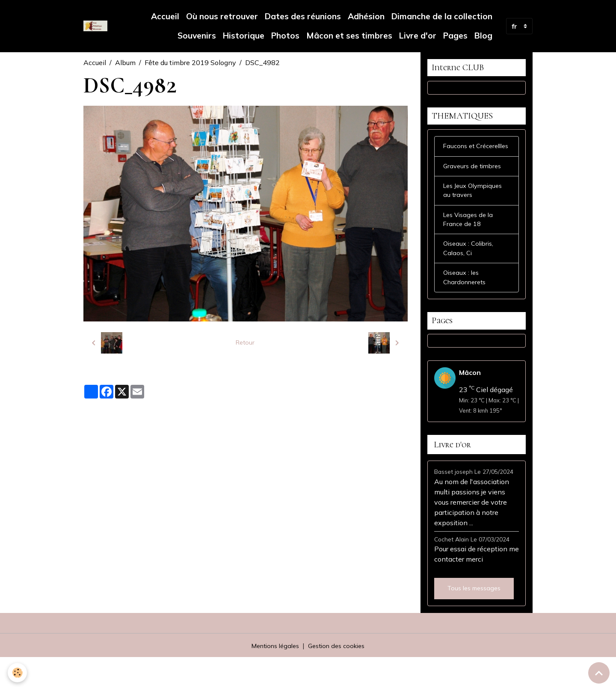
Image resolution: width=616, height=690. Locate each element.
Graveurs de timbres (474, 186)
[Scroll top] (599, 673)
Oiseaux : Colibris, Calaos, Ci (470, 274)
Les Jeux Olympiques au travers (476, 212)
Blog (483, 36)
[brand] (96, 26)
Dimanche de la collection (442, 16)
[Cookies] (18, 672)
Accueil (165, 16)
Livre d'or (418, 36)
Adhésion (366, 16)
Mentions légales (272, 678)
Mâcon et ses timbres (349, 36)
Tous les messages (474, 621)
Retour (245, 343)
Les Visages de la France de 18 (470, 243)
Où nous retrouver (222, 16)
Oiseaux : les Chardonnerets (467, 306)
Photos (285, 36)
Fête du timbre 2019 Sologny (190, 62)
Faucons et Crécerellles (461, 160)
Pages (455, 36)
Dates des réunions (303, 16)
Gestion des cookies (339, 678)
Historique (244, 36)
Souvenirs (196, 36)
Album (125, 62)
